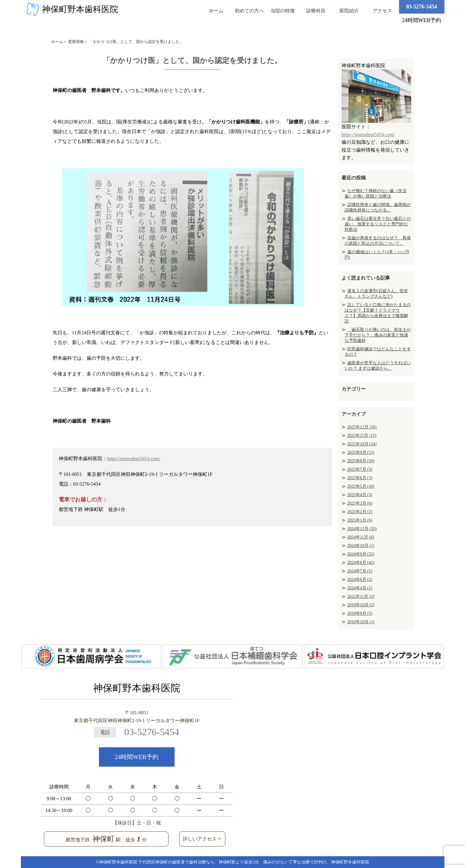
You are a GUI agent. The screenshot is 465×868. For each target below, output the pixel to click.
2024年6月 (360, 580)
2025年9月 (361, 452)
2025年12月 (362, 427)
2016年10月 (361, 622)
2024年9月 (361, 554)
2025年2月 (360, 512)
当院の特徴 (283, 11)
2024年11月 (361, 537)
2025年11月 (362, 436)
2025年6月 (360, 478)
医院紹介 (349, 11)
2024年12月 (362, 529)
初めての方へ (249, 11)
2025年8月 (361, 461)
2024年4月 (360, 588)
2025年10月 (362, 444)
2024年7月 (360, 571)
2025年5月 (361, 486)
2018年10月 (361, 605)
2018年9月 (360, 613)
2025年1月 (360, 520)
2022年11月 (361, 596)
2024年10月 (361, 546)
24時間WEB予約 (136, 757)
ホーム (216, 11)
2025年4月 (360, 495)
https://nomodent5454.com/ (134, 459)
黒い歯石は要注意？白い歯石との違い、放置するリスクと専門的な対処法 (378, 224)
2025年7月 (360, 469)
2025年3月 (360, 503)
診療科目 (316, 11)
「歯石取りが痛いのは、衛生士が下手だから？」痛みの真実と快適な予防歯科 (378, 335)
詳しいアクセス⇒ (202, 839)
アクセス (382, 11)
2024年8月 (361, 563)
